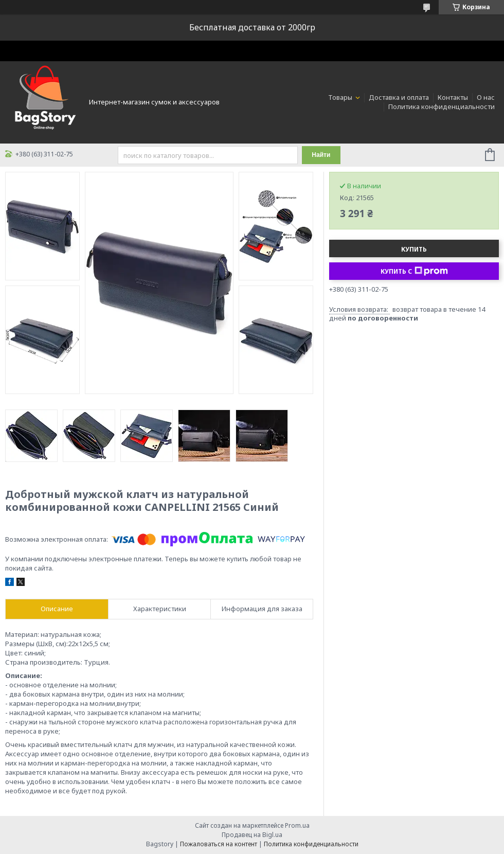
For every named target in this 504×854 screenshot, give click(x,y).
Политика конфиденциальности (442, 106)
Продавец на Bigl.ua (252, 835)
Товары (341, 97)
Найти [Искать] (321, 155)
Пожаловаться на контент (219, 844)
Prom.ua (297, 825)
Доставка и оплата (399, 97)
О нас (486, 97)
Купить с (414, 271)
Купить (414, 249)
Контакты (453, 97)
